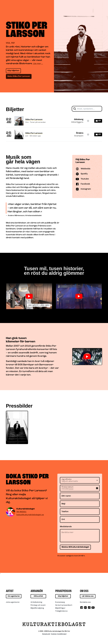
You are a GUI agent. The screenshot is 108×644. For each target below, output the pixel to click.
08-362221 (21, 512)
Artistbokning (36, 602)
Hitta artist (38, 596)
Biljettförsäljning (37, 608)
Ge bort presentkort (64, 605)
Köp (98, 121)
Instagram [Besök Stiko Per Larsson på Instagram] (83, 189)
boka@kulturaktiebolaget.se (30, 515)
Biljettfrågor (60, 608)
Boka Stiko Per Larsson (19, 76)
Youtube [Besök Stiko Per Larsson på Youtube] (82, 179)
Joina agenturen (13, 602)
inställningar (62, 634)
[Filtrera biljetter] (87, 109)
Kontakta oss (85, 602)
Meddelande (66, 527)
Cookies (54, 634)
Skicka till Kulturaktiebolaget (75, 547)
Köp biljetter (13, 71)
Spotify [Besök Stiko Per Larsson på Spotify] (82, 174)
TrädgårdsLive (61, 611)
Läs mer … (38, 64)
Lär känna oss (88, 596)
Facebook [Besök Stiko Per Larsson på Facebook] (83, 184)
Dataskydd (46, 634)
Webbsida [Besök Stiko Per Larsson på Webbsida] (83, 169)
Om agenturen (14, 596)
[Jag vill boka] (80, 480)
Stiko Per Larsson (34, 120)
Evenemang (60, 602)
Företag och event (38, 605)
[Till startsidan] (54, 625)
